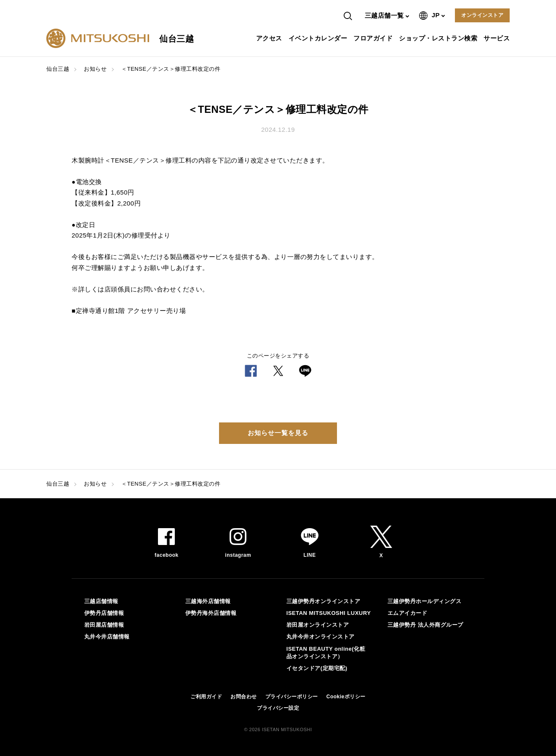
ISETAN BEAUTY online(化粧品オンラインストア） (326, 653)
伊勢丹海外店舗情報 (211, 613)
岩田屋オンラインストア (318, 625)
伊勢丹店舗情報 (104, 613)
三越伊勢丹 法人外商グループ (425, 625)
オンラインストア (482, 15)
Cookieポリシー (346, 697)
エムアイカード (408, 613)
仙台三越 (58, 69)
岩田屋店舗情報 (104, 625)
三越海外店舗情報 (208, 601)
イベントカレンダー (319, 38)
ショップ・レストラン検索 (439, 38)
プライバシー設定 (278, 708)
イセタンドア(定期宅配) (317, 668)
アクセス (270, 38)
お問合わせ (244, 697)
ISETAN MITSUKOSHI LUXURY (329, 613)
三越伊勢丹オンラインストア (323, 601)
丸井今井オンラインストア (321, 637)
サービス (498, 38)
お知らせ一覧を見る (278, 433)
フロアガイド (374, 38)
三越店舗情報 (101, 601)
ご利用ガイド (206, 697)
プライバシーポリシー (292, 697)
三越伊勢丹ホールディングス (425, 601)
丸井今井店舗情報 (107, 637)
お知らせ (95, 69)
